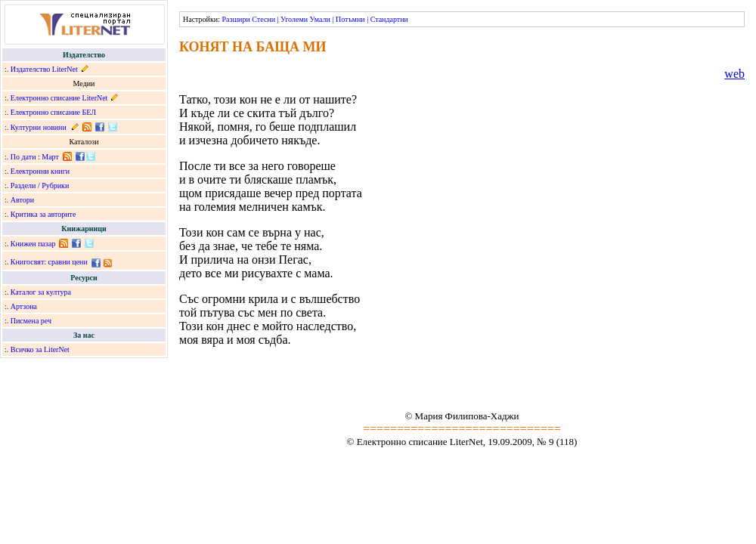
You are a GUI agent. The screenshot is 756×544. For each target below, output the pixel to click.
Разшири (235, 19)
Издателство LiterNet (44, 69)
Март (50, 157)
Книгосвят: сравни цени (49, 262)
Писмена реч (31, 321)
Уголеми (294, 19)
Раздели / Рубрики (40, 185)
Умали (320, 19)
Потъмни (350, 19)
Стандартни (389, 19)
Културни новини (39, 127)
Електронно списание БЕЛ (53, 112)
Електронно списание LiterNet (59, 98)
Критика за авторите (43, 214)
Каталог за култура (41, 292)
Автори (22, 200)
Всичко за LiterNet (40, 349)
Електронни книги (40, 171)
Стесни (263, 19)
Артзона (24, 306)
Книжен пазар (33, 244)
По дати (23, 157)
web (734, 74)
